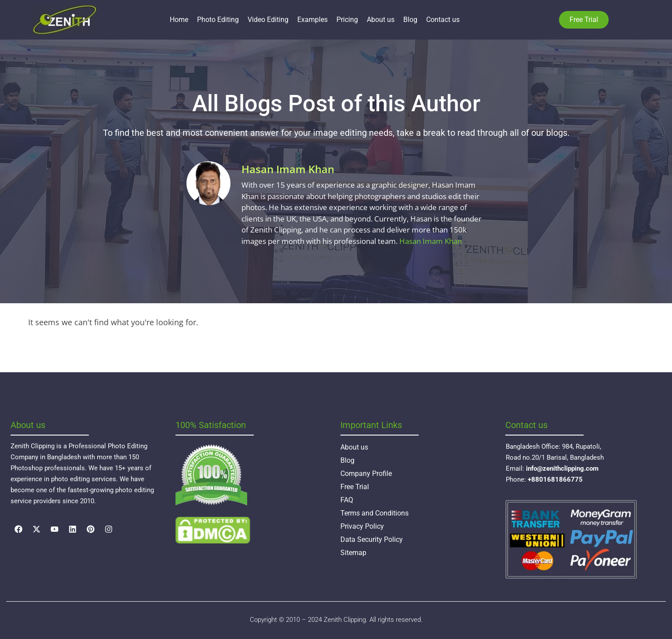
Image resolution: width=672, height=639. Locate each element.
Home (179, 20)
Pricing (347, 20)
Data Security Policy (372, 539)
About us (381, 20)
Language (622, 20)
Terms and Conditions (374, 513)
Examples (312, 20)
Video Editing (268, 20)
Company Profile (366, 474)
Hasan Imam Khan (431, 241)
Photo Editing (218, 20)
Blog (410, 20)
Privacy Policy (362, 526)
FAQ (347, 500)
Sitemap (353, 553)
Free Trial (355, 487)
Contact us (443, 20)
